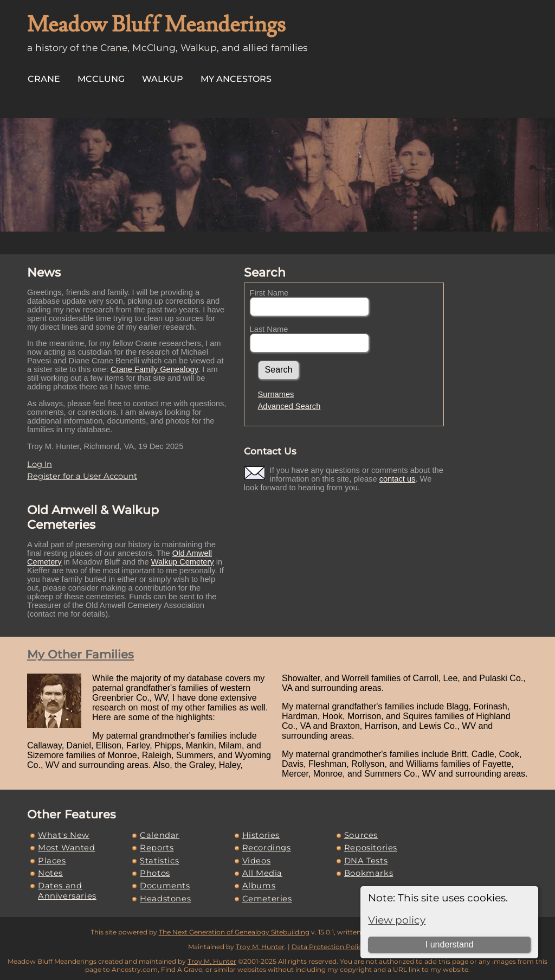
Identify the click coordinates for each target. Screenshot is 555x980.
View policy (397, 920)
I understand (450, 944)
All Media (262, 873)
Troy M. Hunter (260, 947)
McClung (101, 79)
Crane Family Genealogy (154, 369)
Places (52, 861)
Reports (157, 848)
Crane (44, 79)
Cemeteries (267, 899)
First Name (269, 293)
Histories (261, 835)
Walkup (163, 79)
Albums (259, 886)
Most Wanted (67, 848)
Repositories (371, 848)
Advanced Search (289, 406)
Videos (257, 861)
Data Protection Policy (329, 947)
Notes (50, 873)
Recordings (267, 848)
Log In (40, 464)
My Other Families (80, 654)
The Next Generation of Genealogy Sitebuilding (234, 932)
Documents (165, 886)
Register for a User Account (82, 476)
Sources (361, 835)
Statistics (159, 861)
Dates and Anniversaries (67, 891)
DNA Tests (366, 861)
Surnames (276, 394)
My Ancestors (236, 79)
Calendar (160, 835)
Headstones (165, 899)
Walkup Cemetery (183, 562)
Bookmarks (369, 873)
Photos (155, 873)
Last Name (269, 329)
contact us (398, 479)
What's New (64, 835)
